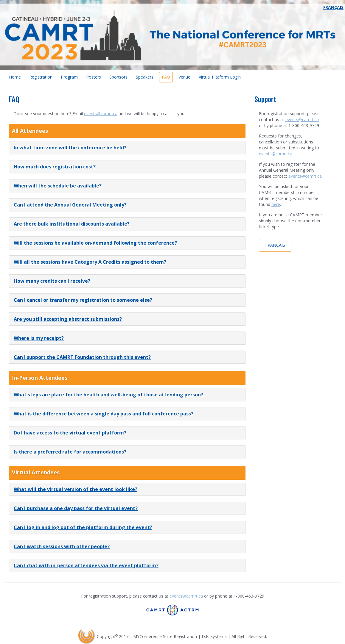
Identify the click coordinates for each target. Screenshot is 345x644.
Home (15, 77)
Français (333, 7)
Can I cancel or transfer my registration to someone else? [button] (83, 300)
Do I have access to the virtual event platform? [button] (70, 433)
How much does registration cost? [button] (55, 167)
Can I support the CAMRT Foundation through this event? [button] (82, 357)
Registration (41, 77)
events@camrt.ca (101, 114)
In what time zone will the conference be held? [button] (70, 148)
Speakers (145, 77)
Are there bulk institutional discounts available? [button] (72, 224)
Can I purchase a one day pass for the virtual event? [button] (76, 508)
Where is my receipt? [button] (39, 338)
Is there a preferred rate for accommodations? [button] (70, 452)
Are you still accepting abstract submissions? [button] (68, 319)
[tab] (127, 148)
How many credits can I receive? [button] (52, 281)
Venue (184, 77)
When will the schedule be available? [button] (58, 186)
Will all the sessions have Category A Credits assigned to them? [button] (90, 262)
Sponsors (118, 77)
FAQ (166, 77)
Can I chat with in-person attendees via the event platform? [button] (86, 565)
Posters (94, 77)
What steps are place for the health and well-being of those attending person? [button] (108, 395)
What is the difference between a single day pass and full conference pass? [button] (104, 414)
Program (69, 77)
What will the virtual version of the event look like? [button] (76, 489)
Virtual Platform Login (220, 77)
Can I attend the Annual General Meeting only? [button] (70, 205)
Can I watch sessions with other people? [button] (62, 546)
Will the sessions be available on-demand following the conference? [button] (95, 243)
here (276, 204)
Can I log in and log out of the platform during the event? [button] (83, 527)
